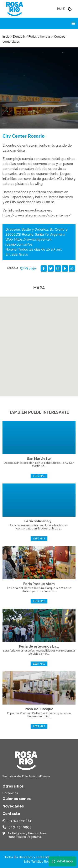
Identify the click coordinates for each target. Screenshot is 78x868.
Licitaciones (10, 793)
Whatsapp (62, 861)
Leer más (39, 476)
